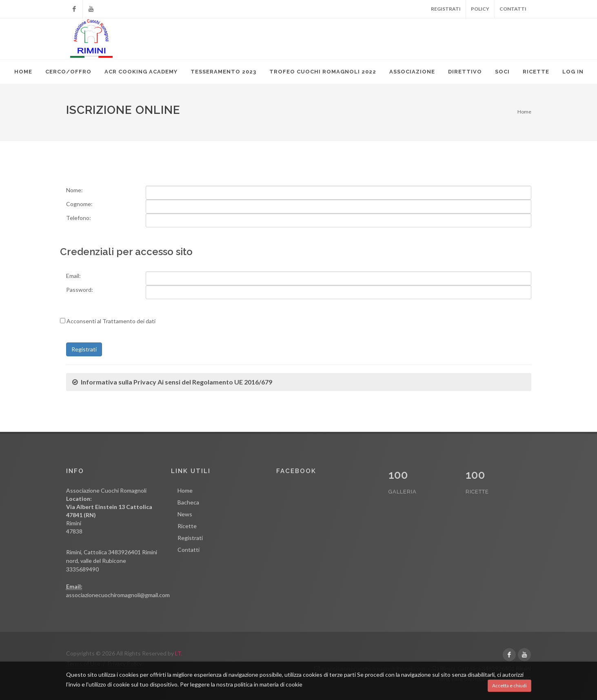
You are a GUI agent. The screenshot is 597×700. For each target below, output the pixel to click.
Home (23, 72)
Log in (573, 72)
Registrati (446, 9)
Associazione (412, 72)
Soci (502, 72)
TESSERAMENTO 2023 (223, 72)
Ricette (536, 72)
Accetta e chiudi (509, 686)
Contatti (513, 9)
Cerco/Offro (68, 72)
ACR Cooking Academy (141, 72)
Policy (480, 9)
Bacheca (188, 502)
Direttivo (465, 72)
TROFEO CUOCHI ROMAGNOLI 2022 (323, 72)
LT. (179, 653)
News (185, 514)
